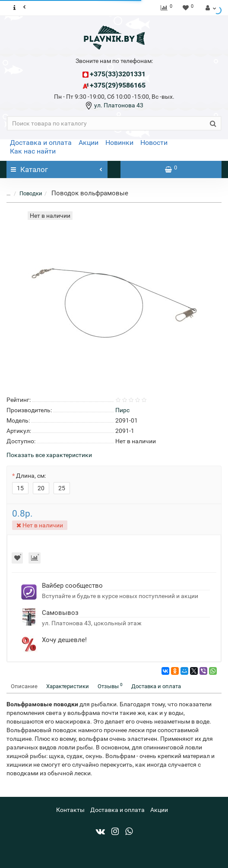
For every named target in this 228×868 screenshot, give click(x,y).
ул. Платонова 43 (118, 105)
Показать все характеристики (49, 455)
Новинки (119, 143)
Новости (154, 143)
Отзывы (110, 686)
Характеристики (68, 686)
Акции (89, 143)
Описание (24, 686)
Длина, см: (31, 476)
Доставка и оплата (41, 143)
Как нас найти (33, 151)
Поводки (31, 193)
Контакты (70, 810)
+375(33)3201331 (118, 74)
